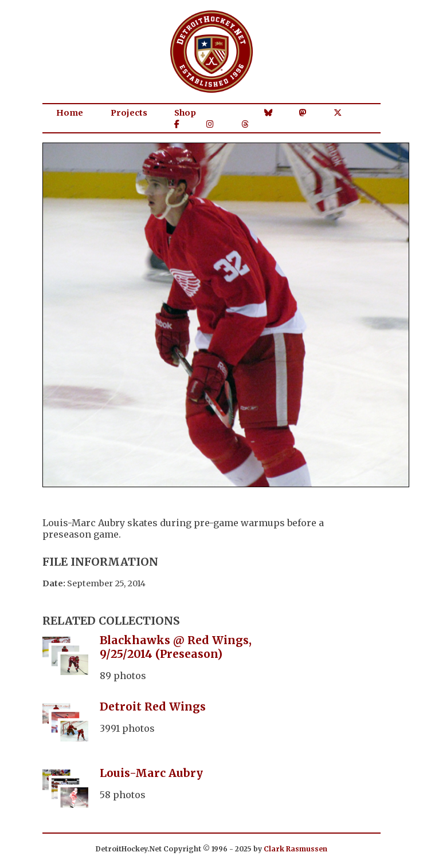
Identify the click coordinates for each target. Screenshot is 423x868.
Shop (185, 113)
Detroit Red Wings (153, 707)
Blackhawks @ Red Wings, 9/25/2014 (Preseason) (176, 647)
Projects (129, 113)
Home (70, 113)
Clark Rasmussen (295, 849)
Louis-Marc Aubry (151, 773)
